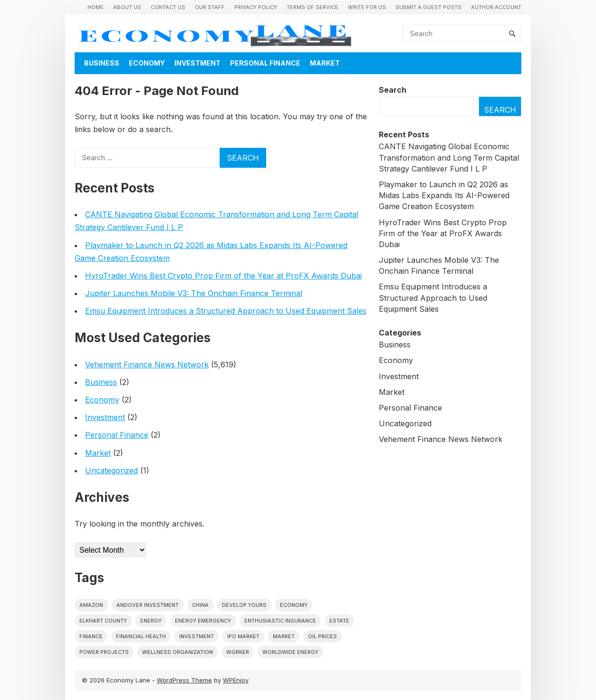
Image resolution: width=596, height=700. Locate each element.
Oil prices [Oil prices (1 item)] (322, 636)
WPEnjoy (236, 680)
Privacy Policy (256, 7)
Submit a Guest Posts (428, 7)
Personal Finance (265, 63)
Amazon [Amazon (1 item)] (91, 605)
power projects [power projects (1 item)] (104, 652)
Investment (197, 63)
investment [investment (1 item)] (197, 636)
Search (393, 90)
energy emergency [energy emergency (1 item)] (203, 621)
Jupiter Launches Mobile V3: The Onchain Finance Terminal (194, 293)
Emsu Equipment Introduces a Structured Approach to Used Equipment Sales (226, 311)
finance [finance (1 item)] (91, 636)
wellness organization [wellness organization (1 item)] (178, 652)
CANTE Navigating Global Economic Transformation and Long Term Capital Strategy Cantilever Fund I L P (449, 157)
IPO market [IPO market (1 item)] (243, 636)
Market (325, 63)
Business (102, 63)
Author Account (496, 7)
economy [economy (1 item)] (294, 605)
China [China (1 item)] (200, 605)
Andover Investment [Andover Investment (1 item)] (148, 605)
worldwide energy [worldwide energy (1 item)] (290, 652)
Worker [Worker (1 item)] (238, 652)
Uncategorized (111, 470)
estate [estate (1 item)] (339, 621)
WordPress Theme (184, 680)
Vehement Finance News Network (147, 364)
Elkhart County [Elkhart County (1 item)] (103, 621)
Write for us (367, 7)
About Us (127, 7)
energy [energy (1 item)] (151, 621)
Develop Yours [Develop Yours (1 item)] (244, 605)
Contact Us (168, 7)
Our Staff (210, 7)
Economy (147, 63)
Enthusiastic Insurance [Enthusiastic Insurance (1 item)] (280, 621)
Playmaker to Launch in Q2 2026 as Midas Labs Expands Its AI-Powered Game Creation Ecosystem (444, 195)
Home (96, 7)
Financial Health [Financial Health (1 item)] (141, 636)
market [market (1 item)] (284, 636)
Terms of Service (312, 7)
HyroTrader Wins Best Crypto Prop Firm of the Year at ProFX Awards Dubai (223, 276)
